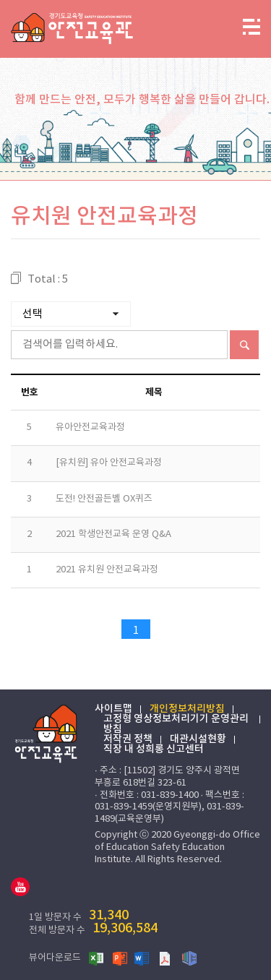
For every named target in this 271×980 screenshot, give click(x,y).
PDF (166, 958)
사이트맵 (113, 709)
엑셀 (97, 958)
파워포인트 (120, 958)
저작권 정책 (128, 739)
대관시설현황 (198, 739)
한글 (189, 958)
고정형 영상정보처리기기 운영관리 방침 (176, 724)
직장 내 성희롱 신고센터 (154, 749)
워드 (143, 958)
